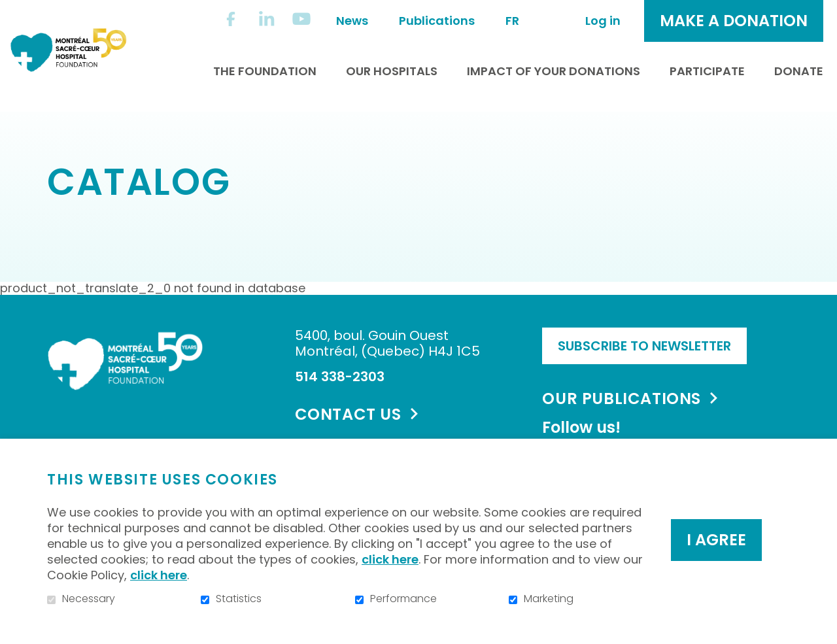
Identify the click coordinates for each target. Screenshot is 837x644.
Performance (403, 599)
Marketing (549, 599)
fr (512, 21)
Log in (603, 21)
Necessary (89, 599)
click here (390, 559)
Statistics (239, 599)
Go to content (10, 10)
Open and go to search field (550, 19)
